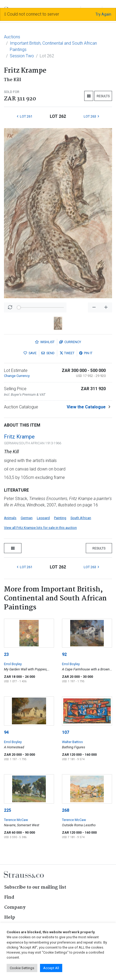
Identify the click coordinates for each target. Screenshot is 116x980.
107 (66, 732)
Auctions (12, 37)
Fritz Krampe (19, 437)
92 (64, 654)
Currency (70, 342)
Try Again (103, 14)
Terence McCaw (16, 820)
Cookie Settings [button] (22, 968)
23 (6, 654)
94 (6, 732)
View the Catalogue (86, 407)
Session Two (22, 56)
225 (8, 810)
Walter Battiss (72, 742)
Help (10, 918)
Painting (60, 518)
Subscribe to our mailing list (35, 887)
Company (15, 907)
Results (103, 96)
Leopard (43, 518)
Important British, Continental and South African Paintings (53, 46)
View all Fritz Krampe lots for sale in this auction (40, 528)
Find (9, 897)
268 (66, 810)
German (27, 518)
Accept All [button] (51, 968)
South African (81, 518)
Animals (10, 518)
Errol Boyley (13, 664)
